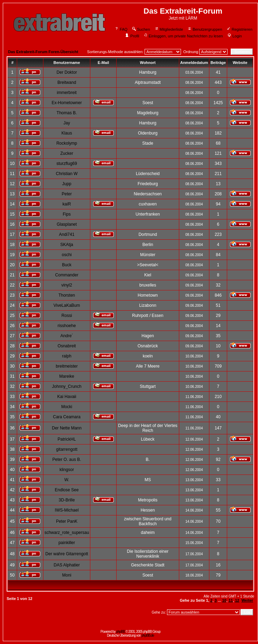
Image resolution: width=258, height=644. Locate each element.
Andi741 (67, 234)
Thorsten (67, 295)
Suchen (141, 29)
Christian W (67, 174)
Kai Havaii (67, 397)
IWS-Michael (67, 510)
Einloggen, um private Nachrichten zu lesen (183, 36)
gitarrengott (67, 449)
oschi (67, 255)
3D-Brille (67, 500)
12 (237, 600)
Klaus (67, 133)
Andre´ (67, 336)
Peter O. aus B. (67, 460)
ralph (67, 356)
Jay (67, 123)
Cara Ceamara (67, 417)
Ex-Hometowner (67, 103)
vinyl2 (67, 285)
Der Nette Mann (67, 428)
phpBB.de (148, 635)
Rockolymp (67, 143)
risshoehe (67, 326)
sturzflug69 (67, 164)
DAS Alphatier (67, 565)
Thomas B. (67, 113)
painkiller (67, 543)
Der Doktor (67, 72)
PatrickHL (67, 439)
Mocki (67, 407)
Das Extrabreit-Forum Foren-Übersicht (43, 52)
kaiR (67, 204)
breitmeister (67, 366)
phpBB (121, 632)
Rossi (67, 316)
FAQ (121, 29)
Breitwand (67, 82)
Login (235, 36)
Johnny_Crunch (67, 386)
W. (67, 480)
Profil (132, 36)
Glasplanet (67, 224)
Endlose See (67, 490)
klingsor (67, 470)
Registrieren (239, 29)
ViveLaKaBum (67, 305)
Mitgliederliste (169, 29)
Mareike (67, 376)
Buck (67, 265)
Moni (67, 575)
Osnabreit (67, 346)
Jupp (67, 184)
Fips (67, 214)
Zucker (67, 153)
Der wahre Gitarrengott (67, 554)
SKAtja (67, 245)
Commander (67, 275)
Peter (67, 194)
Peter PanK (67, 521)
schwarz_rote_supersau (67, 533)
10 (224, 600)
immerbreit (67, 93)
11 (231, 600)
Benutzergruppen (205, 29)
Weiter (247, 600)
